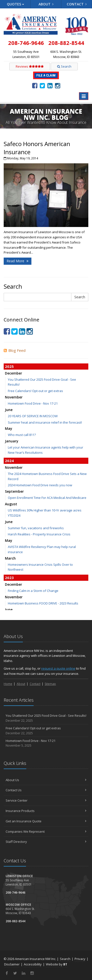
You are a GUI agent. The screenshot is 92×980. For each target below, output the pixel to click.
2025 (9, 366)
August (11, 504)
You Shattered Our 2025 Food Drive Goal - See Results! (46, 718)
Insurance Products (46, 811)
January (12, 441)
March (10, 558)
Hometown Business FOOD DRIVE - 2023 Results (43, 603)
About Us (46, 780)
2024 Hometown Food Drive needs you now (40, 485)
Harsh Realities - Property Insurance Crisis (39, 534)
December (13, 373)
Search (64, 66)
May (9, 428)
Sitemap (50, 684)
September (14, 491)
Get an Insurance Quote (46, 821)
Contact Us (46, 790)
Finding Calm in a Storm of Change (33, 591)
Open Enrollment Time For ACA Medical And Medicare (47, 498)
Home (8, 684)
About (46, 4)
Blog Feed (15, 350)
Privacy (80, 959)
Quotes (15, 4)
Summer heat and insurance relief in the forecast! (45, 422)
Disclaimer (12, 964)
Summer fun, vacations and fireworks (36, 528)
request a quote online (58, 668)
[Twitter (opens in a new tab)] (42, 85)
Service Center (46, 800)
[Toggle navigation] (84, 96)
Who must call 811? (22, 435)
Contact (77, 4)
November (14, 397)
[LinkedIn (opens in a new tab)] (50, 85)
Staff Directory (46, 842)
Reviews (30, 66)
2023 (9, 578)
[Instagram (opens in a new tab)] (58, 85)
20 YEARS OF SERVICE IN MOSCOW (33, 416)
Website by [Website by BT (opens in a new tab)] (57, 964)
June (9, 410)
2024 (9, 461)
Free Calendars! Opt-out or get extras (35, 391)
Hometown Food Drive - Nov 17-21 (33, 403)
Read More (18, 261)
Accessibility (33, 964)
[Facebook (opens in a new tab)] (35, 85)
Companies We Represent (46, 831)
